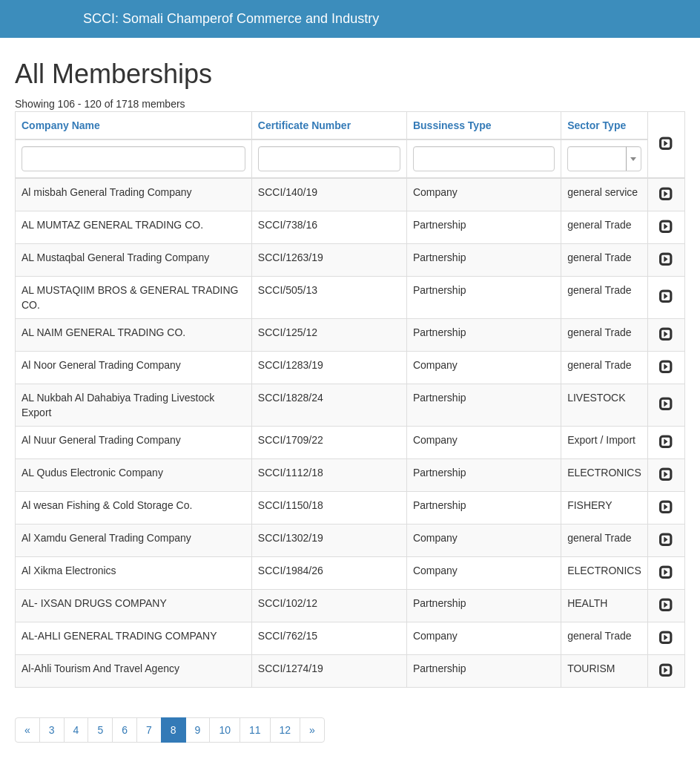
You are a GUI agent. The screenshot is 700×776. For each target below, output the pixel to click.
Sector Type (597, 125)
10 (225, 730)
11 (255, 730)
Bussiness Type (452, 125)
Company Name (61, 125)
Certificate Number (304, 125)
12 (285, 730)
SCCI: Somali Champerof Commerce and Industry (231, 19)
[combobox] (604, 159)
